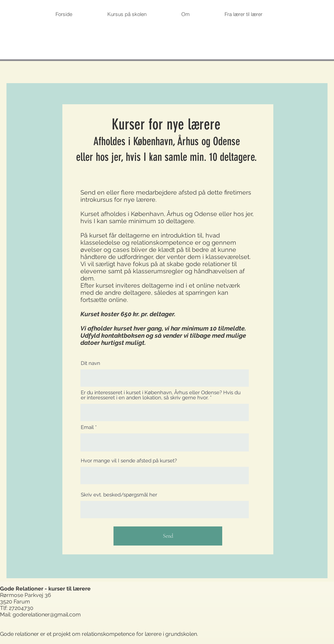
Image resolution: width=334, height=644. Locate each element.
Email (87, 427)
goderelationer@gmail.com (47, 615)
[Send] (168, 536)
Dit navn (90, 363)
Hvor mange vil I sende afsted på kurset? (129, 461)
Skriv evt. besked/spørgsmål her (119, 495)
